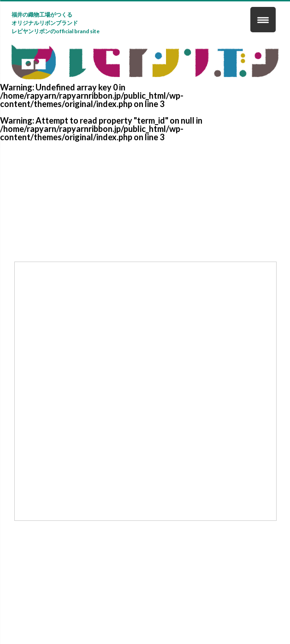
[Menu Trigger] (263, 20)
